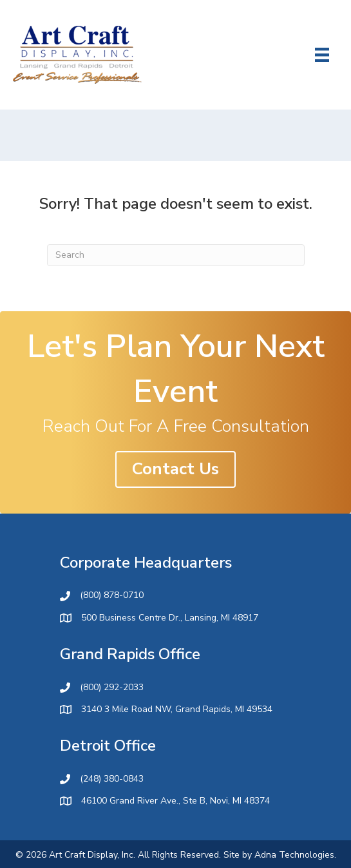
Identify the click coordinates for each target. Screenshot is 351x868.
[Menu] (322, 55)
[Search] (176, 255)
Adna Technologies (294, 855)
